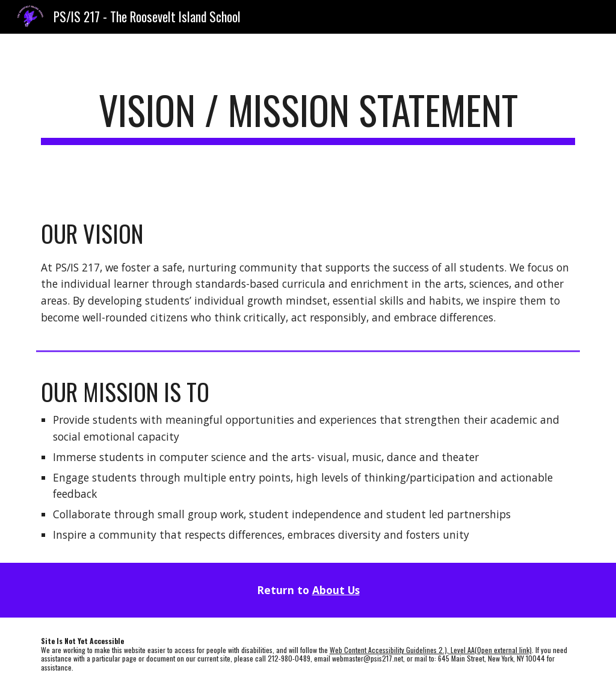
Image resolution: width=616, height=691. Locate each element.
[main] (308, 116)
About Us (336, 590)
